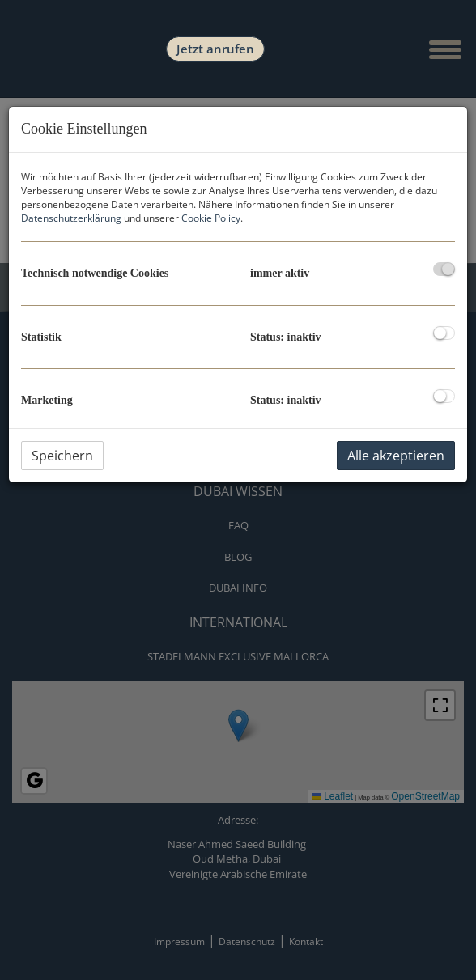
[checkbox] (444, 269)
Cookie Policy (211, 218)
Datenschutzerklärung (71, 218)
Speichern (62, 456)
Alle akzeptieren (396, 456)
